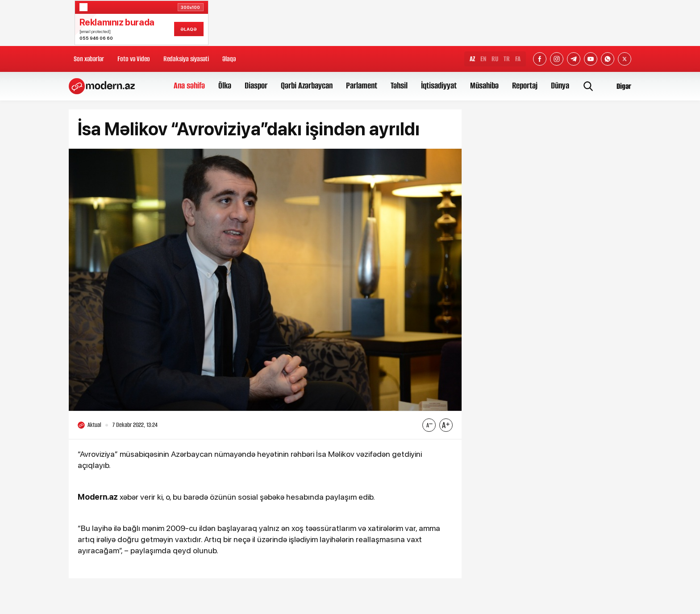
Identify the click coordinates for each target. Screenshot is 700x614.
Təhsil (399, 86)
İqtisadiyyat (439, 86)
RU (495, 59)
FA (518, 59)
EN (483, 59)
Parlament (362, 86)
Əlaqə (229, 59)
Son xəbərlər (89, 59)
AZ (472, 59)
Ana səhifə (189, 86)
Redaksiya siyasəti (186, 59)
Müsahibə (484, 86)
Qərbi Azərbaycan (307, 86)
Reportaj (525, 86)
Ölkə (225, 86)
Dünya (560, 86)
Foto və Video (134, 59)
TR (507, 59)
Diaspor (256, 86)
